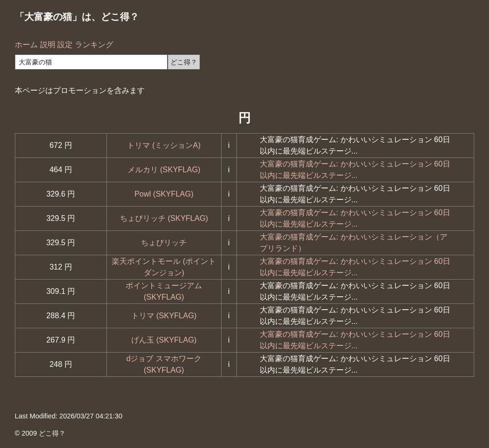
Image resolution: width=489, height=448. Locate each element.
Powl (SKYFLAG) (164, 194)
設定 (65, 45)
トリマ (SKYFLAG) (164, 316)
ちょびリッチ (164, 243)
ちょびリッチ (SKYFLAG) (164, 218)
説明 (48, 45)
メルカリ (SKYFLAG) (164, 170)
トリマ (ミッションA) (164, 145)
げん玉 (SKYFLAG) (164, 340)
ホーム (26, 45)
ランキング (94, 45)
